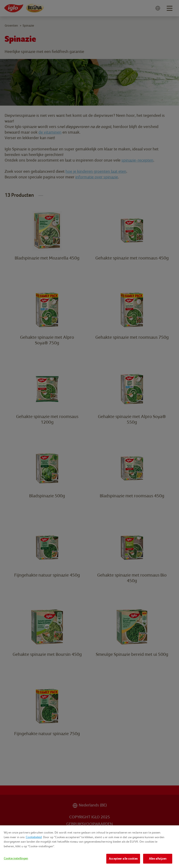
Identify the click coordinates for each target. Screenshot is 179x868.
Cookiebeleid (34, 837)
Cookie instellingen (16, 858)
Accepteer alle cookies (123, 859)
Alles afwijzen (158, 859)
